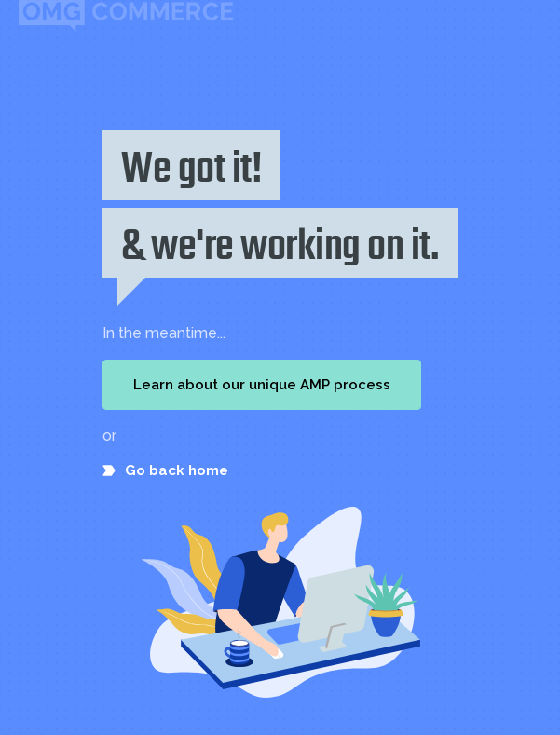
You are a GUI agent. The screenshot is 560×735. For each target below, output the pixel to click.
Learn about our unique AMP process (262, 385)
